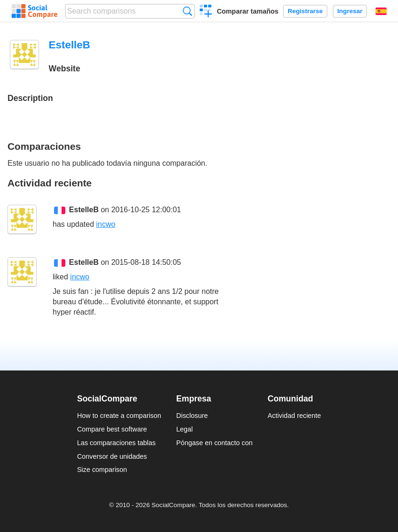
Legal (184, 429)
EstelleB (84, 210)
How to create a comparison (119, 416)
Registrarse (305, 11)
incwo (106, 224)
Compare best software (112, 429)
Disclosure (192, 416)
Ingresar (350, 11)
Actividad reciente (295, 416)
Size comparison (102, 470)
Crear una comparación (206, 12)
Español (381, 11)
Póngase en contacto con (214, 443)
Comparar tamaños (247, 11)
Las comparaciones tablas (116, 443)
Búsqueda (187, 11)
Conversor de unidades (112, 456)
